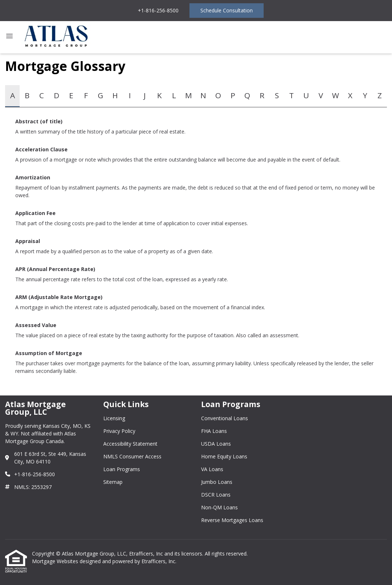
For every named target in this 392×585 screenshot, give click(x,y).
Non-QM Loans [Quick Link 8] (219, 507)
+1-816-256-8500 (158, 10)
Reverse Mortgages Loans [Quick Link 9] (232, 520)
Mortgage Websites (56, 561)
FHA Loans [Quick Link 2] (214, 431)
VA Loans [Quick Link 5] (212, 469)
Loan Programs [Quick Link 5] (122, 469)
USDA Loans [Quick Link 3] (216, 444)
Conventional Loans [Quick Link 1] (225, 418)
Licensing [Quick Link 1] (114, 418)
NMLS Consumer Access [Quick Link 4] (132, 456)
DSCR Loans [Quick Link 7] (216, 495)
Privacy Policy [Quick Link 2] (119, 431)
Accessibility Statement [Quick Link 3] (130, 444)
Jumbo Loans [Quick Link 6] (217, 482)
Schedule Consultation (227, 10)
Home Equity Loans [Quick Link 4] (224, 456)
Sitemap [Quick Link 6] (113, 482)
